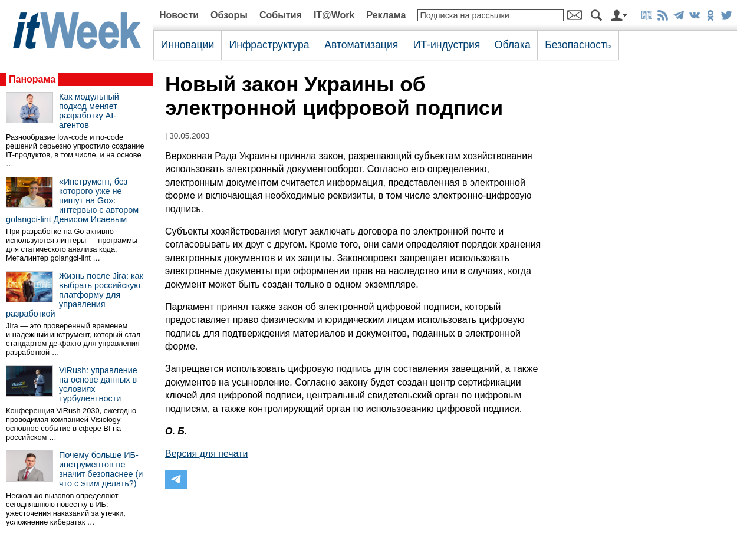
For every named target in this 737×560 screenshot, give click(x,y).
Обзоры (229, 15)
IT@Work (334, 15)
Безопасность (578, 45)
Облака (513, 45)
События (281, 15)
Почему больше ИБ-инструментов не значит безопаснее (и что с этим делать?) (101, 469)
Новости (179, 15)
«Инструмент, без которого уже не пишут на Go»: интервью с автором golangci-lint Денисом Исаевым (72, 200)
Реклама (386, 15)
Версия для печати (206, 454)
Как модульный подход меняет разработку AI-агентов (89, 111)
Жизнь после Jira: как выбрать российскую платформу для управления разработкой (75, 295)
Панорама (32, 79)
